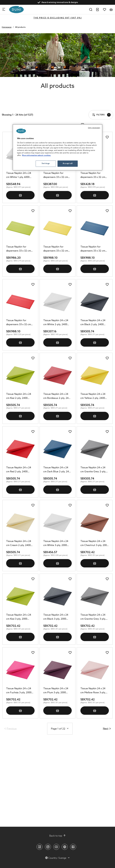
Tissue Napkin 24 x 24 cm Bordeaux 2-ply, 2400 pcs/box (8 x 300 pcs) (57, 396)
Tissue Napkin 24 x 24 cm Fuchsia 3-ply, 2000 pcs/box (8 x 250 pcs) (19, 691)
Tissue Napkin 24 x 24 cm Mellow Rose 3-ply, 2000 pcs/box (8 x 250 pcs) (93, 691)
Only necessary (94, 128)
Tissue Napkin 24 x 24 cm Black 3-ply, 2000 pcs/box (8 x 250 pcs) (56, 617)
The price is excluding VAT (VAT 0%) (58, 18)
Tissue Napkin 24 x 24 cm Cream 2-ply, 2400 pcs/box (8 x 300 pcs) (19, 544)
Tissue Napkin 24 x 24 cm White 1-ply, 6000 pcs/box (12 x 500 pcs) (19, 175)
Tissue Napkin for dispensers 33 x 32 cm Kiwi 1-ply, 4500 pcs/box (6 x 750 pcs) (20, 249)
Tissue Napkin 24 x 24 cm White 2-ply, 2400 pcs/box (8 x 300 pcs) (56, 323)
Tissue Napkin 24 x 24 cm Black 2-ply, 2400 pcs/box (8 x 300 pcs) (93, 323)
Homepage (7, 27)
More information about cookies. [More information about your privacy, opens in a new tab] (36, 156)
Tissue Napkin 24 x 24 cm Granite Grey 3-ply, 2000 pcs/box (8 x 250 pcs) (93, 617)
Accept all (68, 164)
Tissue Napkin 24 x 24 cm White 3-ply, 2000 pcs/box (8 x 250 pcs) (56, 544)
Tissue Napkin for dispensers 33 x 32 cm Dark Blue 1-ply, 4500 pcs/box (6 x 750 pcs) (93, 249)
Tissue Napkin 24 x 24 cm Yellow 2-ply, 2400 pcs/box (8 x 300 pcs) (93, 396)
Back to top (58, 836)
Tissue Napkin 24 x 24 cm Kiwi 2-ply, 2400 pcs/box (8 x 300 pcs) (19, 396)
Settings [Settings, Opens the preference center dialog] (46, 164)
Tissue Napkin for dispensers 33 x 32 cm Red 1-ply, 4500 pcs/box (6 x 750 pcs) (20, 323)
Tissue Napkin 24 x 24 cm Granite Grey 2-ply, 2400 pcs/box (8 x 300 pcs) (93, 470)
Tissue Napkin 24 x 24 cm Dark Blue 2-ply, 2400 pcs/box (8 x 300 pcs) (57, 470)
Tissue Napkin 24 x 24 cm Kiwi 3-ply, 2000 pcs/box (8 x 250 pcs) (19, 617)
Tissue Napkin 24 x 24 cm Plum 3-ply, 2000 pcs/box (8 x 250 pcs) (56, 691)
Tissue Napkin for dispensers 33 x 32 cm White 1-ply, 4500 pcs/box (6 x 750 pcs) (56, 175)
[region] (57, 147)
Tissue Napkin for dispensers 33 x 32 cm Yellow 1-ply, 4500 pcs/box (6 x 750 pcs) (56, 249)
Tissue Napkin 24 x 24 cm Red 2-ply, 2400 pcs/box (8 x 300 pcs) (19, 470)
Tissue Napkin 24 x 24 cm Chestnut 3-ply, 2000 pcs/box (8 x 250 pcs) (94, 544)
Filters (11, 106)
